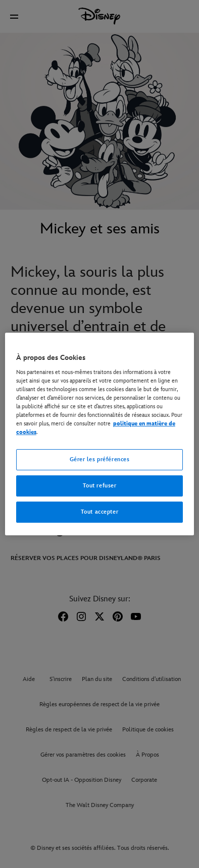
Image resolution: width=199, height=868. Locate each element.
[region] (99, 434)
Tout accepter (99, 512)
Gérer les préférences (100, 459)
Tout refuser (100, 486)
